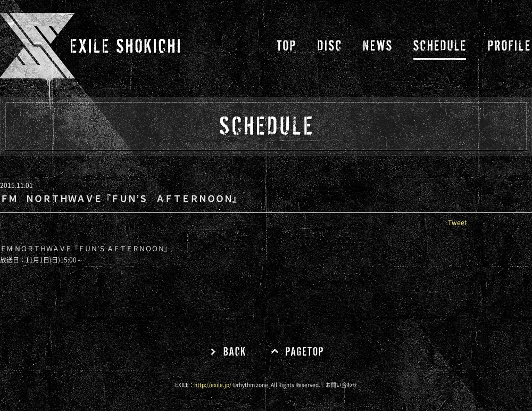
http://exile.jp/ (213, 385)
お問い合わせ (342, 385)
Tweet (458, 223)
